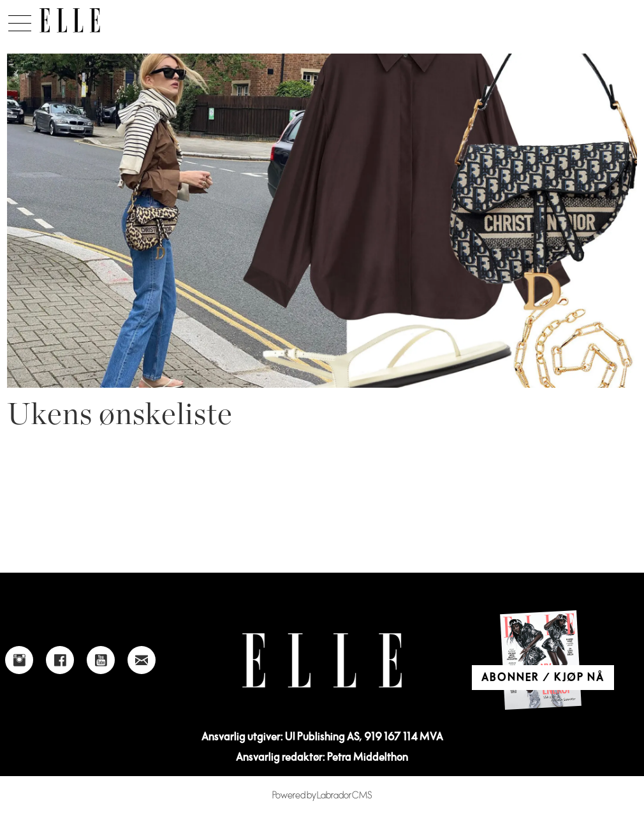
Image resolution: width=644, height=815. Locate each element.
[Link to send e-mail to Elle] (142, 660)
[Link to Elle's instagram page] (19, 660)
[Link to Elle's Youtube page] (101, 660)
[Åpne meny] (20, 20)
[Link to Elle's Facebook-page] (60, 660)
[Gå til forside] (70, 20)
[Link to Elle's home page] (322, 660)
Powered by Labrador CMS (322, 796)
